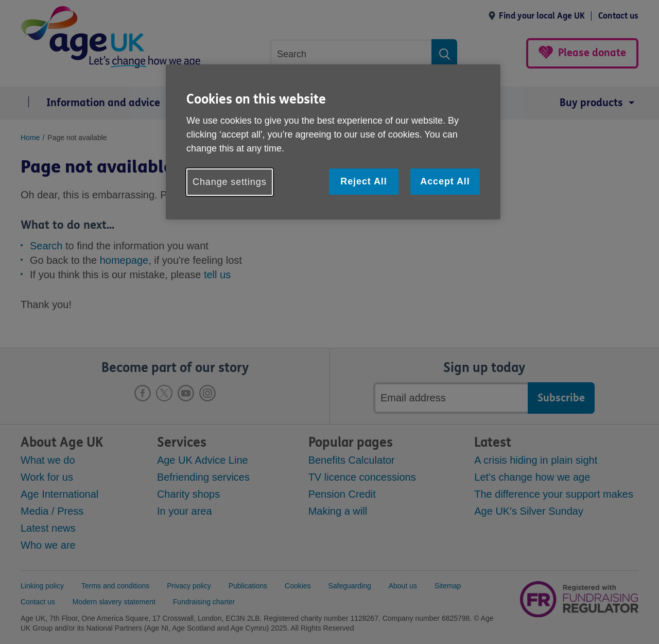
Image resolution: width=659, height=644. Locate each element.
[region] (333, 142)
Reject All (363, 181)
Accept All (445, 181)
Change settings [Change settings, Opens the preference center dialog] (230, 182)
